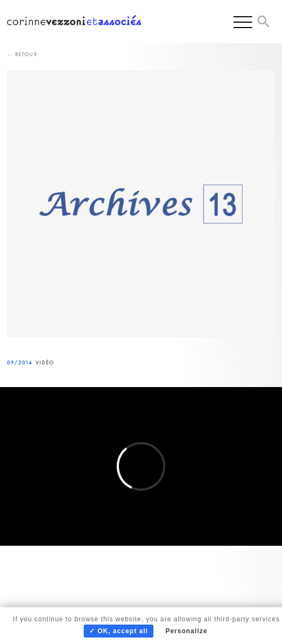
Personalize (186, 631)
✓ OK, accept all (119, 631)
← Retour (22, 54)
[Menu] (243, 22)
